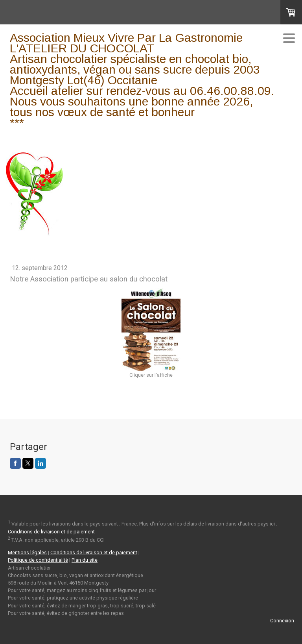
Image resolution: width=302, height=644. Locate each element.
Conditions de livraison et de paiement (51, 532)
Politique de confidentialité (38, 560)
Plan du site (85, 560)
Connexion (282, 621)
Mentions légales (27, 552)
